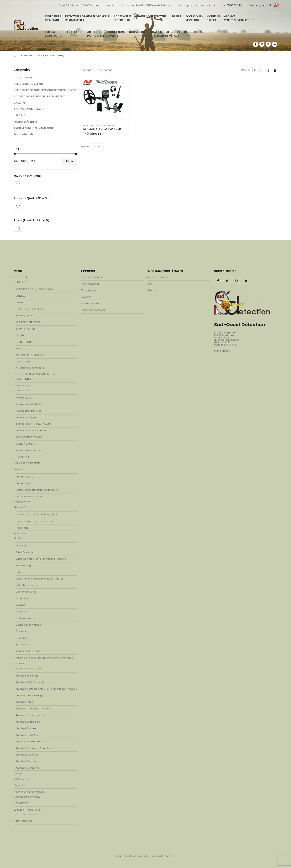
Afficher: (246, 70)
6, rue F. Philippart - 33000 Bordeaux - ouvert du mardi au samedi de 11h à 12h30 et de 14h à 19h (115, 5)
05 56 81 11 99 (233, 5)
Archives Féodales (27, 735)
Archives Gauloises (27, 755)
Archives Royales (26, 728)
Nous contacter (206, 5)
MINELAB (110, 126)
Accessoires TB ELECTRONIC (32, 431)
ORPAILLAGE (23, 457)
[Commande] (109, 70)
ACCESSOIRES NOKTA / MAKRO (34, 424)
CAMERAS (20, 103)
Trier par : (86, 70)
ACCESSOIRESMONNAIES (194, 18)
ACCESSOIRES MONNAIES (29, 109)
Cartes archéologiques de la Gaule (37, 490)
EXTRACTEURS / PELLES (29, 450)
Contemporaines (26, 592)
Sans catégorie (23, 134)
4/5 (18, 184)
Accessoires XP (25, 398)
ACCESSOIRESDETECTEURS (122, 18)
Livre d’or (86, 297)
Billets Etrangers (25, 566)
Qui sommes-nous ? (93, 277)
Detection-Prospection (29, 497)
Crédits (152, 290)
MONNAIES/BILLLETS (26, 122)
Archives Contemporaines (31, 715)
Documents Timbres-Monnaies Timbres (40, 579)
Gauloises (22, 631)
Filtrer (70, 161)
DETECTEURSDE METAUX (53, 18)
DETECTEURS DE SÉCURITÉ (30, 355)
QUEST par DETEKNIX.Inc (30, 309)
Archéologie (23, 483)
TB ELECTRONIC (24, 342)
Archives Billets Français (30, 682)
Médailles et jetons (27, 585)
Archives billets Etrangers (31, 695)
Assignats (21, 546)
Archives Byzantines (28, 768)
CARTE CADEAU (194, 32)
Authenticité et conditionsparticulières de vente (106, 34)
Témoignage (88, 290)
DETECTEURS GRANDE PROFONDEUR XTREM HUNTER (88, 18)
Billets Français (24, 552)
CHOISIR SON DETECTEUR (30, 368)
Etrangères (22, 598)
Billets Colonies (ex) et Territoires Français (41, 559)
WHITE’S (20, 349)
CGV (150, 284)
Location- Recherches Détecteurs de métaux (164, 34)
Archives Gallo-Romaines (31, 742)
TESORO (20, 335)
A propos (185, 5)
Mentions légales (158, 277)
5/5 (18, 206)
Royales (20, 605)
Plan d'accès (222, 351)
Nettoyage (22, 528)
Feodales (21, 612)
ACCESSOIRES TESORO (29, 437)
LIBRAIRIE (176, 16)
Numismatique (24, 477)
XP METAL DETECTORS (28, 322)
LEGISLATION (23, 362)
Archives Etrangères (28, 722)
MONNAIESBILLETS (213, 18)
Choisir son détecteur (151, 16)
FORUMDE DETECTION (54, 34)
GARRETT (21, 302)
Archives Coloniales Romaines (34, 748)
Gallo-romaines (25, 618)
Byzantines (22, 644)
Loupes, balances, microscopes (35, 521)
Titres (19, 572)
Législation (75, 32)
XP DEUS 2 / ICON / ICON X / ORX (34, 289)
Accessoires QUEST (27, 418)
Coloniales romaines (28, 625)
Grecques (22, 638)
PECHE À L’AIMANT (26, 444)
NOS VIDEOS (137, 32)
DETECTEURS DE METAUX (94, 126)
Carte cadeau (23, 78)
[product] (105, 99)
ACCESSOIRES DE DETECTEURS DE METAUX (39, 96)
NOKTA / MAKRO (25, 316)
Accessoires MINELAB (28, 411)
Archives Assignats (27, 676)
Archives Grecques (27, 761)
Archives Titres (24, 702)
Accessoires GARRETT (29, 404)
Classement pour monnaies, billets (37, 515)
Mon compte (257, 5)
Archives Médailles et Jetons (33, 709)
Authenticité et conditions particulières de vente (44, 658)
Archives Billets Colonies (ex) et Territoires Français (46, 689)
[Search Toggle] (270, 5)
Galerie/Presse (90, 303)
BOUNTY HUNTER (25, 329)
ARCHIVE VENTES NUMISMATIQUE (239, 18)
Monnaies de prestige (29, 651)
